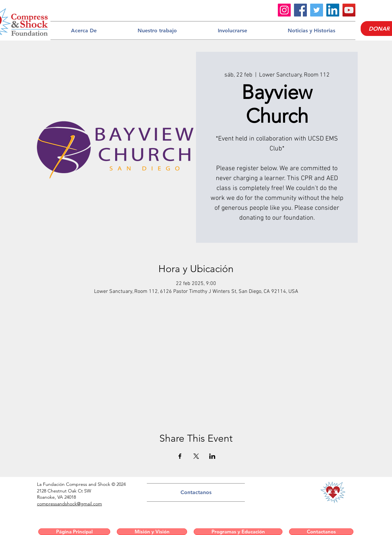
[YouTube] (349, 10)
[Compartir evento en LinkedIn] (212, 456)
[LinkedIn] (333, 10)
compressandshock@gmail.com (69, 504)
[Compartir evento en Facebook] (180, 456)
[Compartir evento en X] (196, 456)
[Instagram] (284, 10)
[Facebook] (300, 10)
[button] (84, 31)
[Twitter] (317, 10)
